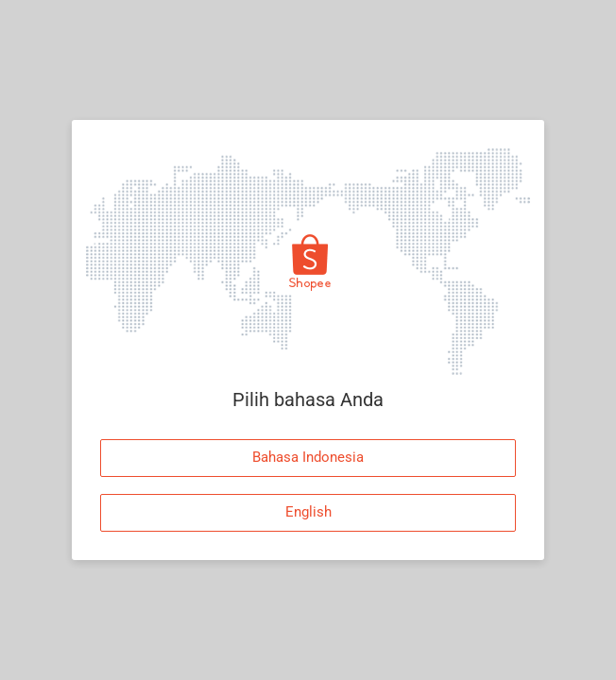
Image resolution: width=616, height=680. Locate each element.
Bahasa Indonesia (308, 457)
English (308, 512)
